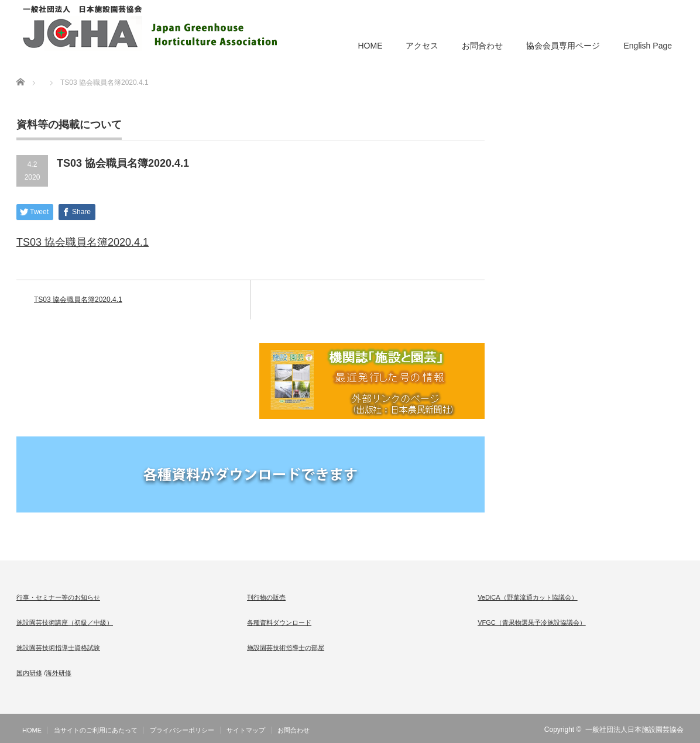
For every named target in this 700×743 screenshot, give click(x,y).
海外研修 (59, 673)
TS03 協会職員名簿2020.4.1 (83, 242)
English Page (648, 46)
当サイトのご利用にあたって (96, 730)
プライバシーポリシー (182, 730)
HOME (370, 46)
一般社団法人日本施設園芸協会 (634, 730)
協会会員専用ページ (563, 46)
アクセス (422, 46)
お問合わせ (482, 46)
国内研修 (29, 673)
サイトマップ (246, 730)
